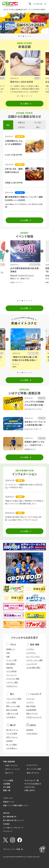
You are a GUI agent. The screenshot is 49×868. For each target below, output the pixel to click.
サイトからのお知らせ (33, 784)
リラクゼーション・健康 (34, 660)
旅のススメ (9, 773)
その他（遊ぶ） (11, 717)
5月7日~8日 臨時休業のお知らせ (14, 170)
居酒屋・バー (11, 649)
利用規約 (6, 824)
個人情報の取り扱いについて (14, 820)
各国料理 (10, 668)
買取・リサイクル (32, 713)
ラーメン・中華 (11, 660)
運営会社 (6, 813)
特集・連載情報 (9, 761)
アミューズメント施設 (14, 699)
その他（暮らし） (12, 748)
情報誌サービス (9, 802)
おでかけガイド (32, 765)
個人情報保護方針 (10, 817)
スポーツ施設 (11, 702)
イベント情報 (8, 780)
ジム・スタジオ (31, 664)
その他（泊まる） (32, 733)
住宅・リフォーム (12, 737)
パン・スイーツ (11, 675)
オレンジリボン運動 (34, 769)
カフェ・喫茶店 (11, 671)
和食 (8, 656)
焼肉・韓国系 (11, 664)
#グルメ (14, 364)
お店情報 (7, 784)
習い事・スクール (12, 730)
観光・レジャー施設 (13, 706)
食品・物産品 (31, 706)
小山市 (34, 353)
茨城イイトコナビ (11, 765)
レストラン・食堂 (12, 682)
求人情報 (7, 787)
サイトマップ (8, 831)
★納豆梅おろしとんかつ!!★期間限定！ (14, 142)
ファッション (31, 699)
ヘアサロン (30, 649)
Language (39, 4)
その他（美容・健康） (33, 668)
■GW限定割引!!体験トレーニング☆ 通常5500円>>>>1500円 (24, 198)
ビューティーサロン (33, 656)
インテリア (30, 702)
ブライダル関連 (12, 733)
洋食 (8, 653)
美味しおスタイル (33, 773)
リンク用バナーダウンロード (13, 828)
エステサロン (31, 653)
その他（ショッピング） (34, 717)
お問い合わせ (30, 790)
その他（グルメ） (12, 686)
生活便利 (10, 741)
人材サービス (8, 798)
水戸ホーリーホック (13, 769)
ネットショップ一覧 (32, 780)
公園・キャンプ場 (12, 713)
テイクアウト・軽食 (13, 679)
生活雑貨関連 (31, 710)
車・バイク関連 (11, 744)
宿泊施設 (30, 730)
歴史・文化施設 (12, 710)
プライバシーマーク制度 (12, 849)
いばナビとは (30, 787)
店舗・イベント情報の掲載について (16, 805)
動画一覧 (7, 790)
